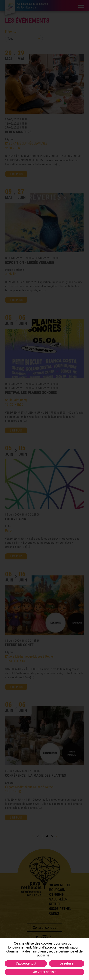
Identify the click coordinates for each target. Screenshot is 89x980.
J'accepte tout (26, 963)
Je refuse (67, 963)
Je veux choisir (44, 972)
